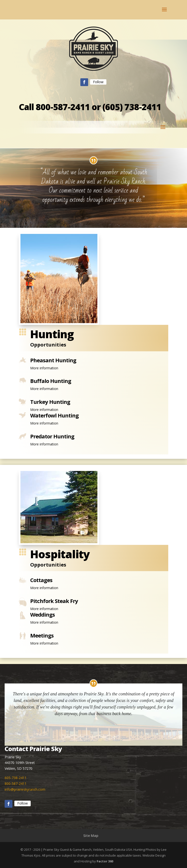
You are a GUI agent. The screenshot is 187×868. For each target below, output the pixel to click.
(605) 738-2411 (132, 107)
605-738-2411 (16, 778)
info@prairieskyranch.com (25, 789)
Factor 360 (105, 861)
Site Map (91, 836)
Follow (98, 82)
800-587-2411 (63, 107)
